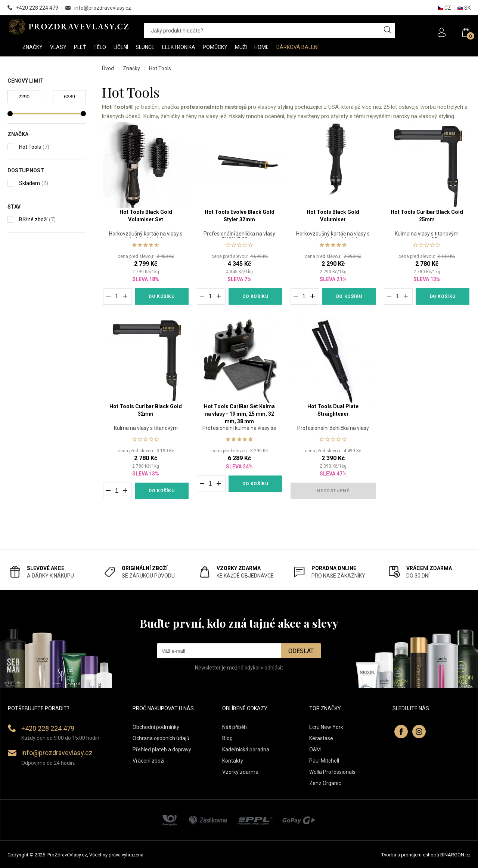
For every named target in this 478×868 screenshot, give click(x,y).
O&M (315, 750)
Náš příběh (235, 727)
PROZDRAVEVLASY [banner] (68, 27)
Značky (131, 68)
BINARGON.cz (455, 855)
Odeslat (301, 651)
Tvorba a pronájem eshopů (410, 855)
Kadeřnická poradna (246, 750)
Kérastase (321, 738)
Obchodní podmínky (156, 727)
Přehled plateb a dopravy (162, 750)
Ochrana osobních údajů (161, 738)
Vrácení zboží (148, 761)
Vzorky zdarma (240, 772)
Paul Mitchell (324, 761)
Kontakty (233, 761)
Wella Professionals (332, 772)
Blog (227, 738)
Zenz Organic (325, 783)
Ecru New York (326, 727)
